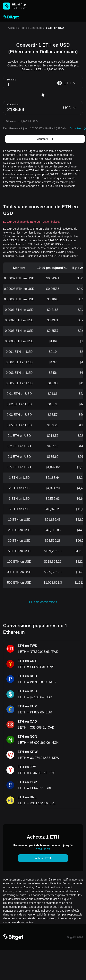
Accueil (12, 28)
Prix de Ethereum (31, 28)
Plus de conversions (43, 602)
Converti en (13, 105)
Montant (11, 80)
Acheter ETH (45, 139)
